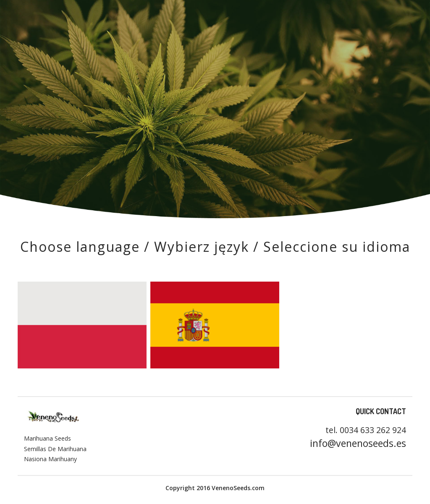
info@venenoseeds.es (358, 443)
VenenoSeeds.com (237, 488)
